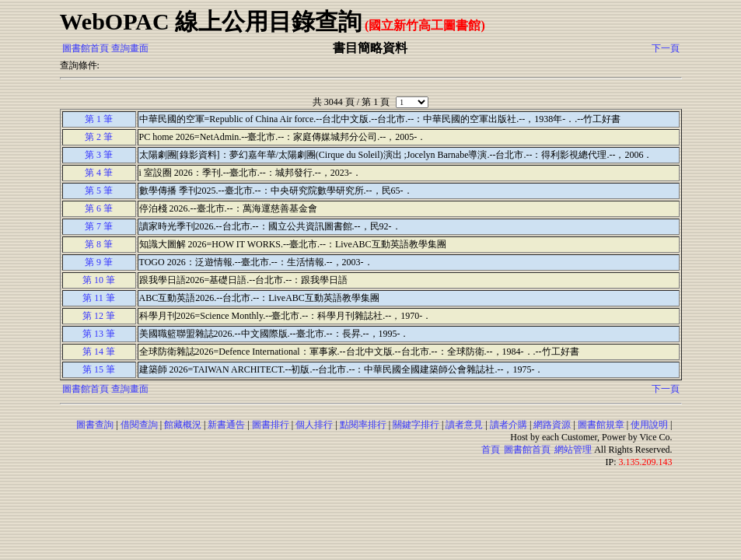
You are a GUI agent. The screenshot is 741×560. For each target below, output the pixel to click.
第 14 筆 (99, 352)
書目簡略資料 (370, 48)
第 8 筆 (99, 244)
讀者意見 (464, 425)
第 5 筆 (99, 191)
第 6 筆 (99, 208)
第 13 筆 (99, 334)
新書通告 (226, 425)
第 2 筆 (99, 137)
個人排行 (314, 425)
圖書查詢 (95, 425)
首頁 (491, 450)
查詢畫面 (130, 48)
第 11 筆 (99, 298)
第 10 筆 (99, 280)
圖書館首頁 (86, 48)
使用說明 (649, 425)
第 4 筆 (99, 173)
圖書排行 (271, 425)
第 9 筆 (99, 262)
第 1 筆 (99, 119)
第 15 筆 (99, 369)
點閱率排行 (363, 425)
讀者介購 (509, 425)
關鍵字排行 (416, 425)
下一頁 (666, 48)
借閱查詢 (139, 425)
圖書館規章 (601, 425)
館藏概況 (183, 425)
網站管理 (573, 450)
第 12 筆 (99, 316)
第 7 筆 (99, 226)
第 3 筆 (99, 155)
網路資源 (552, 425)
